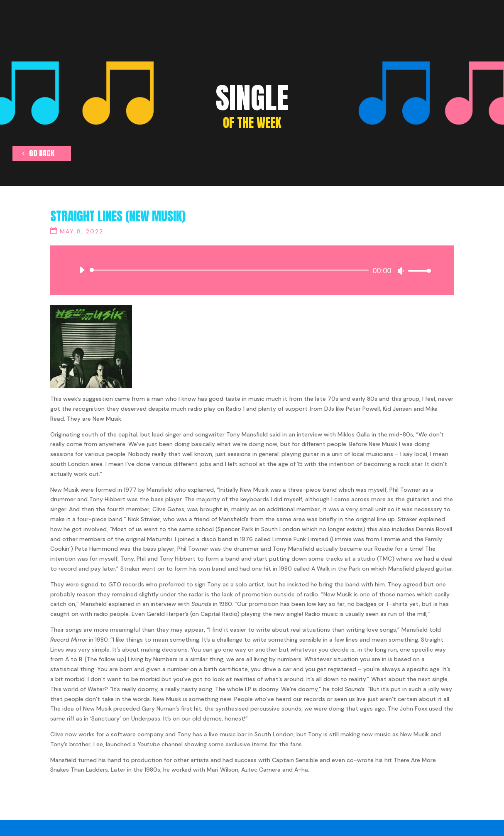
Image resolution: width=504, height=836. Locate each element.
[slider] (230, 270)
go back (43, 154)
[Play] (82, 270)
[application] (252, 270)
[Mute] (401, 271)
